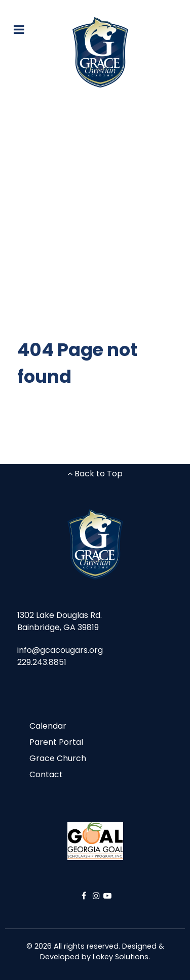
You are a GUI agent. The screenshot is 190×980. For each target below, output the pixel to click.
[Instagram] (98, 896)
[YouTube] (107, 896)
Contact (46, 774)
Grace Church (58, 758)
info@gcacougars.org (60, 650)
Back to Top (95, 474)
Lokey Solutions (121, 957)
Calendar (48, 726)
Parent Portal (56, 742)
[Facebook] (85, 896)
